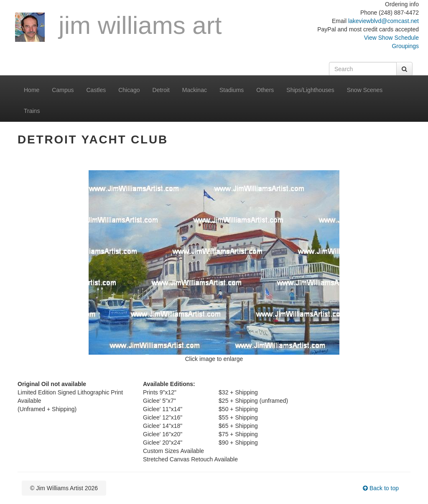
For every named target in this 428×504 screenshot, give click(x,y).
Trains (32, 111)
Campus (63, 90)
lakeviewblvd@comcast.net (383, 21)
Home (32, 90)
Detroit (161, 90)
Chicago (129, 90)
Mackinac (195, 90)
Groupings (405, 46)
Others (265, 90)
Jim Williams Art (118, 27)
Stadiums (232, 90)
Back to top (381, 488)
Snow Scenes (365, 90)
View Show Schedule (391, 38)
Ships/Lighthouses (310, 90)
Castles (96, 90)
